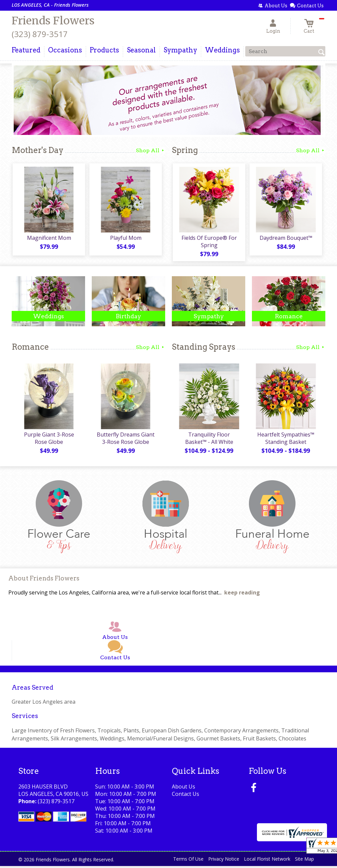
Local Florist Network (267, 861)
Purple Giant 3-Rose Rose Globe (48, 440)
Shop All (150, 150)
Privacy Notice (224, 861)
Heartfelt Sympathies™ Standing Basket (285, 440)
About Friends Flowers (44, 581)
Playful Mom (125, 239)
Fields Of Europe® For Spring (209, 242)
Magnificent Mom (48, 239)
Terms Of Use (188, 861)
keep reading (242, 595)
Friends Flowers (53, 21)
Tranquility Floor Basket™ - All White (209, 440)
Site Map (304, 861)
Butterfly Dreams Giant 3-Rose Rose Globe (125, 440)
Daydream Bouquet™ (285, 239)
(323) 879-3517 (40, 34)
